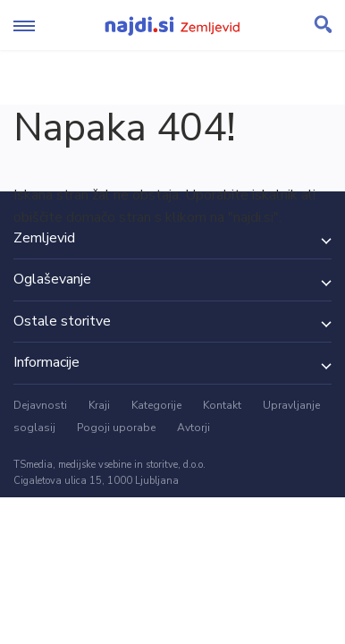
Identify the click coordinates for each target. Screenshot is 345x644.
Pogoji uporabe (116, 428)
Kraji (99, 405)
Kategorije (156, 405)
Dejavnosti (40, 405)
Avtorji (194, 428)
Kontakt (222, 405)
